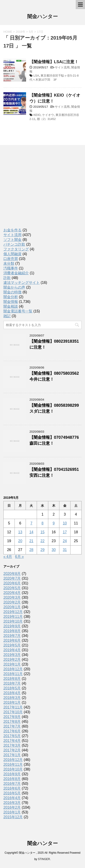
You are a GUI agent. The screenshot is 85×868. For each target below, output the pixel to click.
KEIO (37, 115)
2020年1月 (12, 607)
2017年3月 (12, 745)
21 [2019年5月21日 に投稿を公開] (31, 541)
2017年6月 (12, 731)
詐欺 (7, 278)
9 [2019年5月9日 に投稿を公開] (54, 523)
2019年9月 (12, 626)
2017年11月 (13, 707)
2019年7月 (12, 636)
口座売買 (11, 259)
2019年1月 (12, 664)
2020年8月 (12, 574)
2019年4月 (12, 650)
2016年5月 (12, 793)
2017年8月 (12, 722)
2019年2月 (12, 660)
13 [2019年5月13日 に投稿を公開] (20, 532)
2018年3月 (12, 698)
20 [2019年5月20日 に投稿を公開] (20, 541)
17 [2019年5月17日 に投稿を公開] (65, 532)
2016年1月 (12, 812)
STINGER (44, 859)
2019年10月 (13, 621)
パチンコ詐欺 (14, 244)
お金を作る (12, 230)
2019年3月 (12, 655)
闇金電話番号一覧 (18, 311)
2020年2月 (12, 602)
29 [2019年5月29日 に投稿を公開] (43, 550)
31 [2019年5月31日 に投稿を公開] (65, 550)
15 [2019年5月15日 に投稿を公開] (43, 532)
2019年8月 (12, 631)
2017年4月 (12, 741)
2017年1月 (12, 755)
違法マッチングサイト (22, 283)
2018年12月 (13, 669)
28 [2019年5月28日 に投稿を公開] (31, 550)
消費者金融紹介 (16, 273)
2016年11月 (13, 764)
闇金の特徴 (12, 292)
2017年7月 (12, 726)
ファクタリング (16, 249)
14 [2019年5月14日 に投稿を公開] (31, 532)
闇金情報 (11, 302)
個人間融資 (12, 254)
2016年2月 (12, 807)
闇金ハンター (42, 17)
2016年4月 (12, 798)
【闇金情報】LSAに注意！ (54, 62)
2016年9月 (12, 774)
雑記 (7, 316)
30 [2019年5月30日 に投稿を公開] (54, 550)
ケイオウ (48, 115)
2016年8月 (12, 779)
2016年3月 (12, 803)
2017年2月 (12, 750)
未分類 (9, 263)
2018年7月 (12, 683)
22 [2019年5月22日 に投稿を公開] (43, 541)
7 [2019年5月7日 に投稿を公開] (31, 523)
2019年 (21, 32)
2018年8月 (12, 679)
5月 (31, 32)
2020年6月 (12, 583)
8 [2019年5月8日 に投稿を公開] (42, 523)
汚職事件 (11, 268)
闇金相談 (11, 306)
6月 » (19, 557)
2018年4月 (12, 693)
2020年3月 (12, 597)
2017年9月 (12, 717)
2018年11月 (13, 674)
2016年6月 (12, 788)
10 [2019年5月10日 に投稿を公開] (65, 523)
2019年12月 (13, 612)
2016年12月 (13, 760)
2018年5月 (12, 688)
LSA (36, 76)
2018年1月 (12, 702)
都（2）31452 (46, 119)
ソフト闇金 (12, 240)
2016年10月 (13, 769)
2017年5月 (12, 736)
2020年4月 (12, 593)
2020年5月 (12, 588)
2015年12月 (13, 817)
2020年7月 (12, 578)
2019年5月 (12, 645)
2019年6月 (12, 640)
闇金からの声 (14, 287)
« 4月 (8, 557)
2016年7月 (12, 784)
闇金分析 (11, 297)
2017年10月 (13, 712)
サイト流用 (62, 67)
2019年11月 (13, 617)
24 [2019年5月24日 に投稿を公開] (65, 541)
